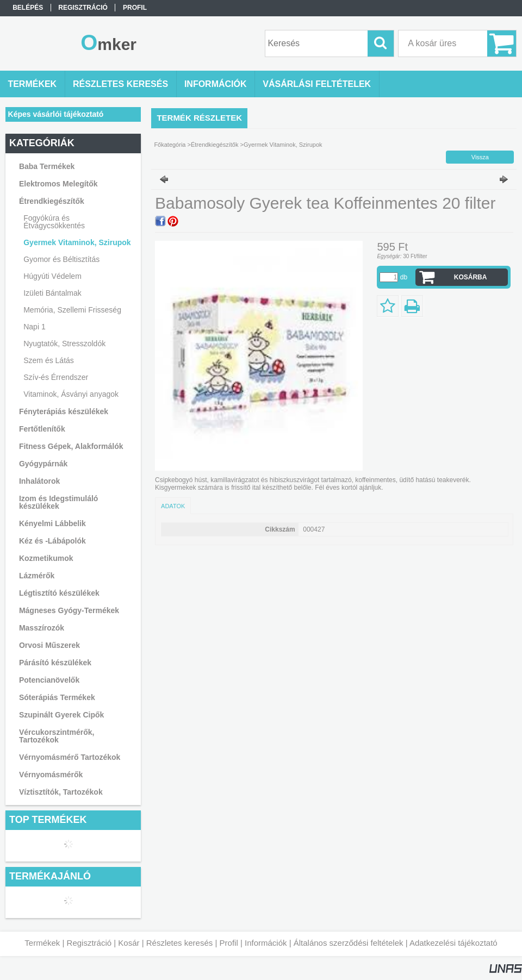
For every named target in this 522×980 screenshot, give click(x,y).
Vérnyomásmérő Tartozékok (70, 757)
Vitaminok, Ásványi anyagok (71, 394)
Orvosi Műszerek (49, 645)
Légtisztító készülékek (59, 593)
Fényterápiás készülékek (64, 411)
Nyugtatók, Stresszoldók (64, 344)
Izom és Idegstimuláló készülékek (58, 502)
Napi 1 (34, 327)
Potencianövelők (49, 680)
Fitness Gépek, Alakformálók (71, 446)
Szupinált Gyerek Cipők (61, 715)
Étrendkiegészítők (215, 145)
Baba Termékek (47, 166)
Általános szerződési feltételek (349, 943)
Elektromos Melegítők (58, 184)
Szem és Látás (49, 360)
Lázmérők (37, 576)
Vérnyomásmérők (51, 775)
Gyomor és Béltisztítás (61, 259)
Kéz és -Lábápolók (52, 541)
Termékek (42, 943)
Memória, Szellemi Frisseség (72, 310)
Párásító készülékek (55, 663)
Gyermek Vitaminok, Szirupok (77, 242)
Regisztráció (89, 943)
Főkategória (170, 145)
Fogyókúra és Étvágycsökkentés (54, 222)
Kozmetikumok (46, 558)
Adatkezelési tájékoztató (453, 943)
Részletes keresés (180, 943)
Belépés (28, 8)
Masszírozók (42, 628)
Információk (266, 943)
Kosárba (471, 277)
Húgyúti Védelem (52, 276)
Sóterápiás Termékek (57, 697)
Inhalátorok (39, 481)
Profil (229, 943)
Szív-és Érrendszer (56, 377)
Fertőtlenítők (42, 429)
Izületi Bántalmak (52, 293)
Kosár (129, 943)
